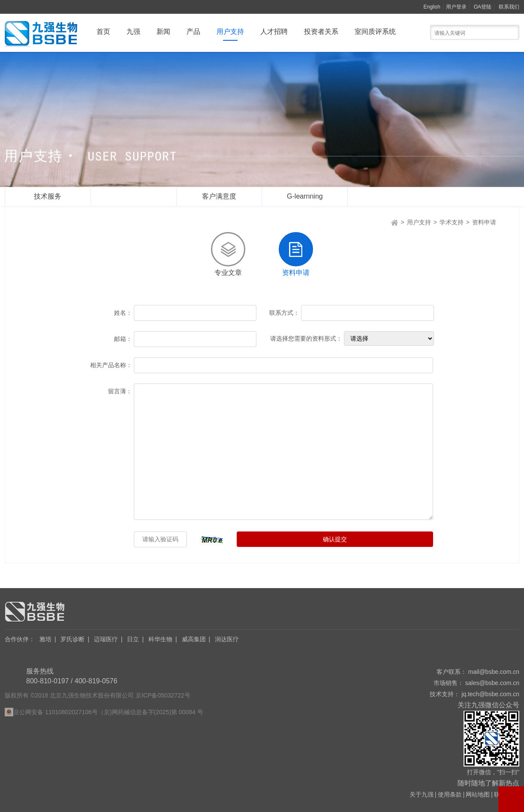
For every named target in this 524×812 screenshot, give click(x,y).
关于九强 (422, 794)
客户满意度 (219, 196)
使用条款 (450, 794)
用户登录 (456, 7)
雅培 (45, 639)
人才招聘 (274, 32)
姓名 (123, 313)
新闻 (163, 32)
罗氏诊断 (72, 639)
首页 (103, 32)
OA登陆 (483, 7)
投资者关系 (321, 32)
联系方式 (284, 313)
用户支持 (230, 32)
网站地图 (478, 794)
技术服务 (48, 196)
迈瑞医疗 (106, 639)
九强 (133, 32)
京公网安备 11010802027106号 (56, 712)
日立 (133, 639)
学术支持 (133, 196)
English (432, 7)
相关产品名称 (111, 365)
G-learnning (305, 196)
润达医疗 (227, 639)
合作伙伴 (20, 639)
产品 (193, 32)
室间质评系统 (375, 32)
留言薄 (120, 391)
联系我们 (509, 7)
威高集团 (194, 639)
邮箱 (123, 339)
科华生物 (160, 639)
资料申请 (484, 222)
